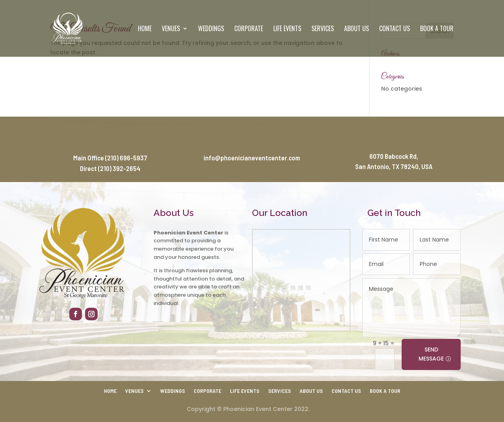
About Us (357, 29)
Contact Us (395, 29)
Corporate (249, 29)
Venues (171, 29)
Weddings (211, 29)
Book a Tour (437, 29)
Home (145, 29)
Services (323, 29)
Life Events (287, 29)
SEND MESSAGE (431, 354)
